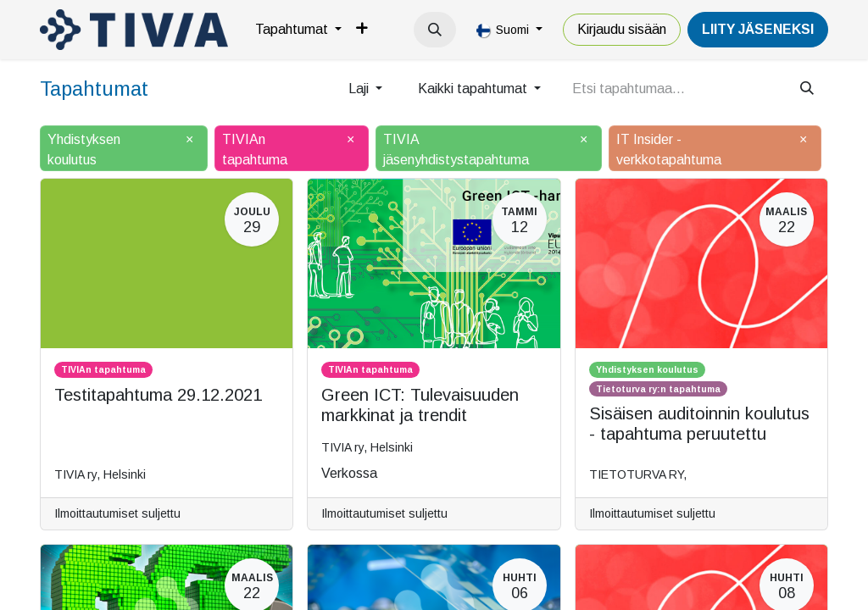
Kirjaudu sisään (622, 29)
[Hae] (807, 89)
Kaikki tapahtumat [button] (474, 89)
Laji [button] (360, 89)
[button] (435, 30)
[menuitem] (298, 30)
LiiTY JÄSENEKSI (758, 29)
